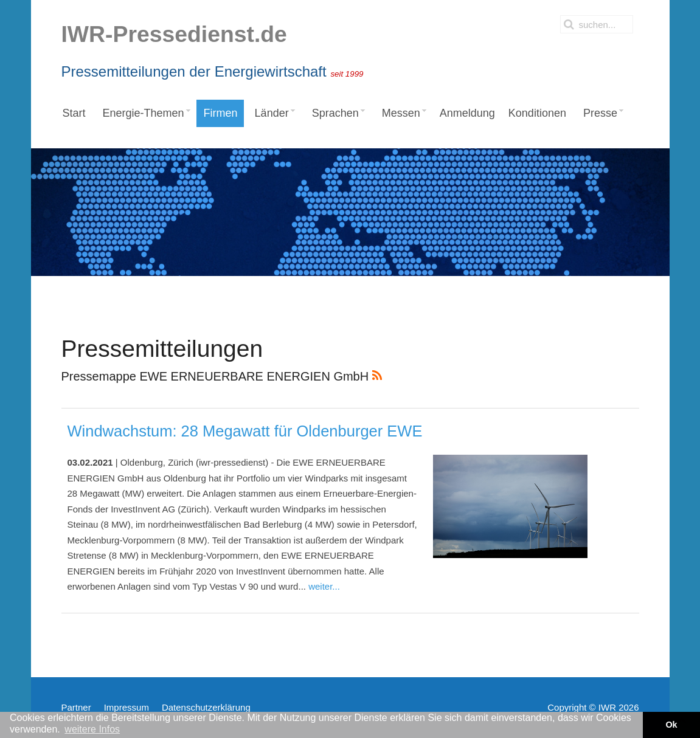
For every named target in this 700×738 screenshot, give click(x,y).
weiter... (324, 586)
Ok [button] (671, 725)
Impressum (126, 707)
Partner (76, 707)
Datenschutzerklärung (206, 707)
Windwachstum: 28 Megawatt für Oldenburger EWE (245, 431)
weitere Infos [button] (92, 729)
